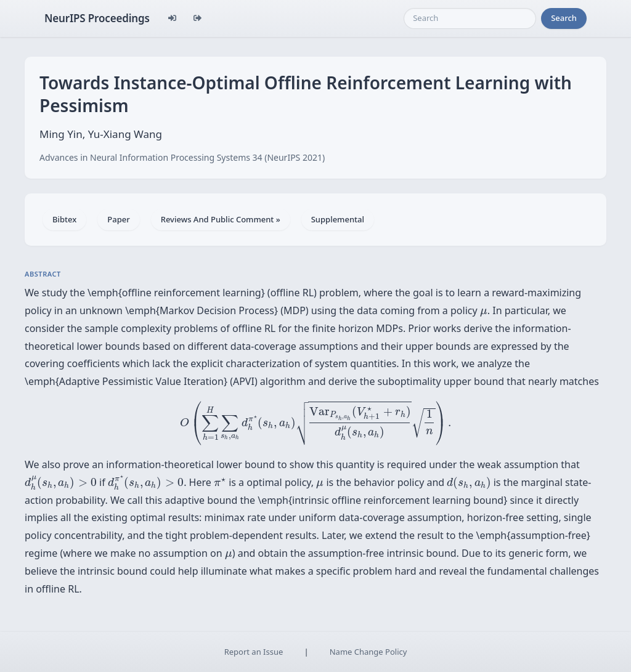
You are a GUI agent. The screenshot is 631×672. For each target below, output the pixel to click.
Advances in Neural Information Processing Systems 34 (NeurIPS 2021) (182, 157)
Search (564, 18)
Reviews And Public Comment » (221, 219)
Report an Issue (254, 652)
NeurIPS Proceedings (97, 18)
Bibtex (64, 219)
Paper (118, 219)
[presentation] (484, 313)
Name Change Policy (368, 652)
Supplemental (338, 219)
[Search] (470, 18)
